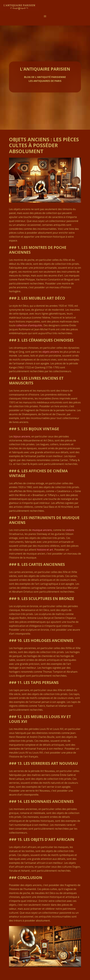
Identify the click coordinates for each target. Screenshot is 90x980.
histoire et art (45, 550)
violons (70, 530)
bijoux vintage (44, 429)
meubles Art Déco (47, 298)
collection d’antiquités (29, 325)
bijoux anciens (22, 436)
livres (35, 378)
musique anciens (42, 530)
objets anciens (51, 352)
